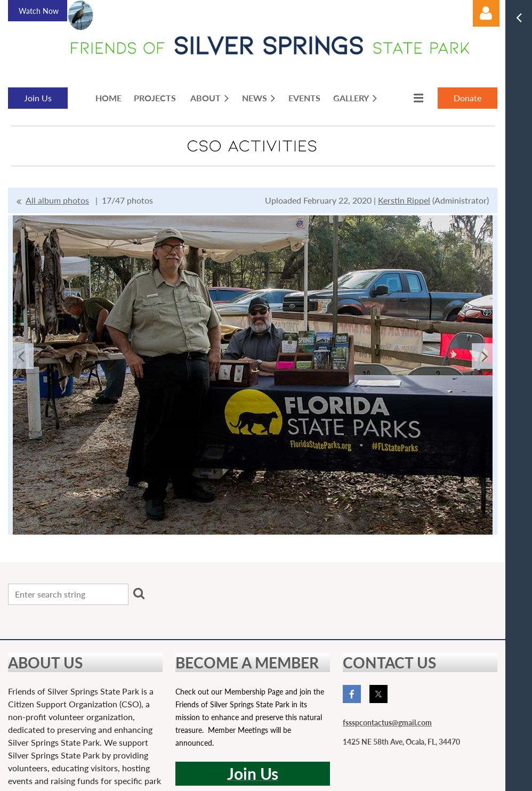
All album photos (57, 200)
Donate (467, 98)
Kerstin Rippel (404, 200)
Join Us (38, 98)
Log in (486, 13)
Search (139, 593)
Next (485, 356)
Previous (21, 356)
